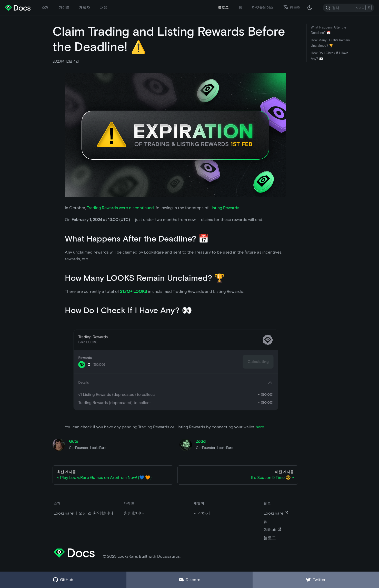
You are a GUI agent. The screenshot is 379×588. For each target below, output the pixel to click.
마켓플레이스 (263, 7)
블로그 (223, 7)
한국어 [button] (292, 7)
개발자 (85, 7)
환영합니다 (134, 513)
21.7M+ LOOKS (133, 291)
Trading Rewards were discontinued (120, 208)
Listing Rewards (224, 208)
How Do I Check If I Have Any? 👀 (330, 56)
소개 (45, 7)
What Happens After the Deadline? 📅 (328, 30)
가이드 (64, 7)
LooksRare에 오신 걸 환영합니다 (83, 513)
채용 (104, 7)
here (260, 427)
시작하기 (202, 513)
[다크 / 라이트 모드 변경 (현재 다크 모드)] (310, 8)
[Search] (348, 8)
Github (272, 530)
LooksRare (276, 513)
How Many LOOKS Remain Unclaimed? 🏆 (330, 43)
